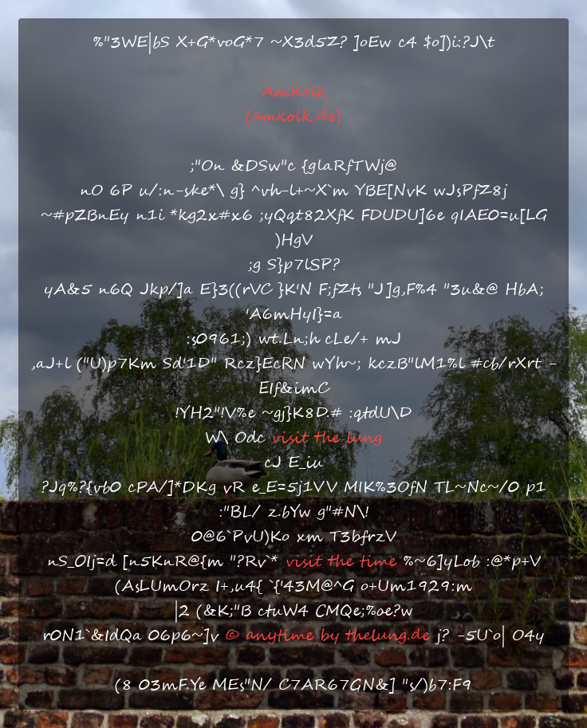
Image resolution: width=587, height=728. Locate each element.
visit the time (341, 562)
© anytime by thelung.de (327, 636)
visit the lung (327, 438)
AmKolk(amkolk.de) (293, 104)
